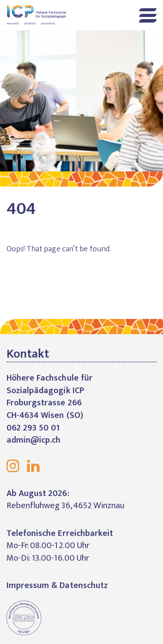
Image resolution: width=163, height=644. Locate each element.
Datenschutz (83, 585)
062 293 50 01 (33, 428)
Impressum (28, 585)
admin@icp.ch (33, 440)
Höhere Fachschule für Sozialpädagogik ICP (41, 15)
